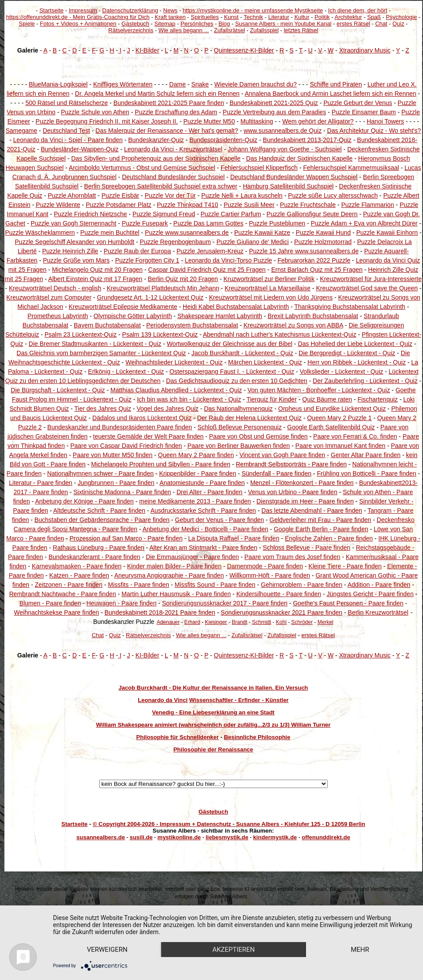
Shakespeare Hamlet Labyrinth (220, 316)
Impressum (83, 10)
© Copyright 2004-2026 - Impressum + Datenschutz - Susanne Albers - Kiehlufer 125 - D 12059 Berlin (229, 824)
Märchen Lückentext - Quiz (265, 362)
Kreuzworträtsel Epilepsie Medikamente (123, 307)
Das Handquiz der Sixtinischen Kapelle (299, 158)
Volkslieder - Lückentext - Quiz (342, 372)
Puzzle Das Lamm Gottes (209, 223)
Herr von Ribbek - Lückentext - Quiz (357, 362)
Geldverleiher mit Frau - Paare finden (320, 520)
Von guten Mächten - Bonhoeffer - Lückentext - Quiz (319, 390)
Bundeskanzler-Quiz (156, 140)
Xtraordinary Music (365, 50)
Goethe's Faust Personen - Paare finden (348, 603)
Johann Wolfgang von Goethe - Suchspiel (285, 149)
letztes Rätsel (301, 30)
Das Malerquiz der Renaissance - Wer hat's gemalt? (167, 131)
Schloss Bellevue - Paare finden (306, 548)
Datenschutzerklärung (130, 10)
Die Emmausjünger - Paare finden (192, 557)
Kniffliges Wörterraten (123, 84)
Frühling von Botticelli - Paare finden (367, 473)
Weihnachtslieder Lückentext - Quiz (174, 362)
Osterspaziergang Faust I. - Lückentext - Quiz (232, 372)
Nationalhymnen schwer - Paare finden (100, 473)
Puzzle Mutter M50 (209, 121)
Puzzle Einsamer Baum (364, 112)
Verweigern (107, 950)
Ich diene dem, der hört (358, 10)
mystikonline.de (179, 837)
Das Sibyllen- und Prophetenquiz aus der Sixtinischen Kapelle (156, 158)
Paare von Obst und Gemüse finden (259, 436)
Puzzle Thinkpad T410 (187, 205)
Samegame (22, 131)
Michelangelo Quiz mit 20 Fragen (97, 270)
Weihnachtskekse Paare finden (57, 612)
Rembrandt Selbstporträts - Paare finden (291, 464)
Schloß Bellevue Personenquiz (240, 427)
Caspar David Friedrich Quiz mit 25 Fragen (207, 270)
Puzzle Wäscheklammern (40, 233)
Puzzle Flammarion (368, 205)
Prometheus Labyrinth (58, 316)
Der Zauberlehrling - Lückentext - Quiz (365, 381)
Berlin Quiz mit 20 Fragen (183, 279)
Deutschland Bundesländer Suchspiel (173, 177)
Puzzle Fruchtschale (308, 205)
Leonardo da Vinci (162, 700)
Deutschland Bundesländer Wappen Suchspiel (294, 177)
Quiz (398, 24)
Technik (253, 17)
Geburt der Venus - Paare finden (219, 520)
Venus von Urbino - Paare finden (293, 492)
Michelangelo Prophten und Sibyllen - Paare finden (161, 464)
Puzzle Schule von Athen (95, 112)
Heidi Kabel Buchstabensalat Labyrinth (236, 307)
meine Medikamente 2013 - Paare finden (195, 501)
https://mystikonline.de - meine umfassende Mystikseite (253, 10)
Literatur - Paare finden (40, 483)
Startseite (51, 10)
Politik (322, 17)
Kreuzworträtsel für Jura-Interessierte (371, 279)
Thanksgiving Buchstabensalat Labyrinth (350, 307)
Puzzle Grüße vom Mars (76, 260)
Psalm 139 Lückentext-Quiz (160, 334)
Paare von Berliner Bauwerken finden (238, 446)
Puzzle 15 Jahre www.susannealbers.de (304, 251)
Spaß (374, 17)
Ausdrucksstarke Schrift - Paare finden (203, 511)
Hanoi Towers (385, 121)
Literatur (279, 17)
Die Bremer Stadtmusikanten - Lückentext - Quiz (95, 344)
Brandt (240, 622)
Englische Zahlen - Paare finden (329, 538)
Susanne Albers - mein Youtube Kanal (283, 24)
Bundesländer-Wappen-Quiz (79, 149)
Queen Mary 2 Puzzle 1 (339, 418)
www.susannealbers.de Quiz (283, 131)
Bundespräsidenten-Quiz (223, 140)
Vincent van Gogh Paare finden (282, 455)
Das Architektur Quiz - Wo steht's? (374, 131)
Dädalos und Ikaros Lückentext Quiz (142, 418)
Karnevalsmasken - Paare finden (77, 566)
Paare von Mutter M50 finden (113, 455)
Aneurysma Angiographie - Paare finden (169, 575)
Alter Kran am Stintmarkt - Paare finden (203, 548)
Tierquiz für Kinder (272, 399)
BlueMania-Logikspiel (58, 84)
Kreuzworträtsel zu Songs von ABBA (294, 325)
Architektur (348, 17)
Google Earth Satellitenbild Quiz (331, 427)
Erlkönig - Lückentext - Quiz (126, 372)
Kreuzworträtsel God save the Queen (367, 288)
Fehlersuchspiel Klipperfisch (259, 168)
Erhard (192, 622)
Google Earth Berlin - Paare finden (321, 529)
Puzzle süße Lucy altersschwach (333, 195)
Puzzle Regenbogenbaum (176, 242)
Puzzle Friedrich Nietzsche (91, 214)
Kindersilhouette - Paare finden (279, 594)
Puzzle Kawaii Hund (323, 233)
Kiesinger (216, 622)
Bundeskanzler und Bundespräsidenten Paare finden (120, 427)
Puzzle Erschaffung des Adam (176, 112)
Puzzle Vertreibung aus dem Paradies (274, 112)
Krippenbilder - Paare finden (197, 473)
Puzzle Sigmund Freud (164, 214)
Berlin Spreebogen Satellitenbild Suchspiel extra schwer (161, 186)
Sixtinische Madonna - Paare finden (122, 492)
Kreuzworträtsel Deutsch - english (55, 288)
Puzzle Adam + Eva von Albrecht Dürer (364, 223)
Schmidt (262, 622)
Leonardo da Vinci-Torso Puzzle (228, 260)
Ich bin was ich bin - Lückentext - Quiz (189, 399)
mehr (360, 950)
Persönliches (197, 24)
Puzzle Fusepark (145, 223)
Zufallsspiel (264, 30)
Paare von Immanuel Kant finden (340, 446)
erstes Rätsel (353, 24)
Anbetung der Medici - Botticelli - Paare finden (206, 529)
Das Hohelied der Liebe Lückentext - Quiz (355, 344)
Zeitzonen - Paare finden (69, 585)
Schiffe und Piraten (336, 84)
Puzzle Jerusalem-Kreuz (210, 251)
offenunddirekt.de (326, 837)
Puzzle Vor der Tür (170, 195)
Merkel (325, 622)
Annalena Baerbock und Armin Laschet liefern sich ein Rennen (330, 94)
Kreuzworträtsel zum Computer (49, 297)
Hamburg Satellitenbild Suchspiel (288, 186)
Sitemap (165, 24)
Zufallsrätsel (229, 30)
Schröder (302, 622)
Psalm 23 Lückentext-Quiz (81, 334)
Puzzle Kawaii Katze (262, 233)
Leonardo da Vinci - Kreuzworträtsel (173, 149)
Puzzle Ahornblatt (72, 195)
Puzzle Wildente (58, 205)
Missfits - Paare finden (139, 585)
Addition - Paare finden (379, 585)
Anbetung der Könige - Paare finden (84, 501)
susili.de (141, 837)
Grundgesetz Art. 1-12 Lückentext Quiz (150, 297)
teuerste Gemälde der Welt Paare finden (148, 436)
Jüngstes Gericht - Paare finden (370, 594)
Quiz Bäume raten (327, 399)
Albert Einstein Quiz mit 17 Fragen (95, 279)
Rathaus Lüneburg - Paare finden (99, 548)
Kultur (302, 17)
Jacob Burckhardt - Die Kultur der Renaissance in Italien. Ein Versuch (213, 688)
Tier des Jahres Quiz (103, 409)
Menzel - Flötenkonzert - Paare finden (302, 483)
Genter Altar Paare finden (366, 455)
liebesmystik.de (227, 837)
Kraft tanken (170, 17)
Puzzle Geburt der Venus (358, 103)
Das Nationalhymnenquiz (238, 409)
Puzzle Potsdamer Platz (119, 205)
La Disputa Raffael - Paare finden (234, 538)
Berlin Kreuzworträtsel (378, 612)
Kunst (231, 17)
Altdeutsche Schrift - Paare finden (99, 511)
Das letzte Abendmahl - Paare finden (312, 511)
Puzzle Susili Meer (249, 205)
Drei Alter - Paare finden (210, 492)
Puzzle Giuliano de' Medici (253, 242)
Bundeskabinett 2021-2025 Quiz (274, 103)
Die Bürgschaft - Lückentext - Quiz (58, 390)
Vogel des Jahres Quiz (167, 409)
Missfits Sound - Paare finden (215, 585)
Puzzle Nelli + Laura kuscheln (242, 195)
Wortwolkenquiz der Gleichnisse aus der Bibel (230, 344)
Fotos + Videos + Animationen (78, 24)
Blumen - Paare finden (50, 603)
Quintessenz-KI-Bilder (244, 50)
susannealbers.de (101, 837)
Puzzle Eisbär (121, 195)
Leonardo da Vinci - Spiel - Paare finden (68, 140)
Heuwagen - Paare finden (122, 603)
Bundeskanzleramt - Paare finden (94, 557)
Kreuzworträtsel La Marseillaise (268, 288)
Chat (381, 24)
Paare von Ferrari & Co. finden (355, 436)
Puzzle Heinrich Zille (70, 251)
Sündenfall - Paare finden (276, 473)
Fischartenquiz (378, 399)
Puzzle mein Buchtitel (110, 233)
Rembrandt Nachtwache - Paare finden (63, 594)
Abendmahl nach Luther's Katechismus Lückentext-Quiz (279, 334)
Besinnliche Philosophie (257, 737)
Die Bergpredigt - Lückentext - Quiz (347, 353)
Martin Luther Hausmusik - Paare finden (176, 594)
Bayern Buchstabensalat (107, 325)
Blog (224, 24)
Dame (177, 84)
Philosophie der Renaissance (213, 749)
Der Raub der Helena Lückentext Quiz (249, 418)
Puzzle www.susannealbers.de (187, 233)
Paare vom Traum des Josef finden (292, 557)
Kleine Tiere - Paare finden (345, 566)
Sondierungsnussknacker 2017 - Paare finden (225, 603)
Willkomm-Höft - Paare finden (270, 575)
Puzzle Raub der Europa (138, 251)
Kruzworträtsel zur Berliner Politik (269, 279)
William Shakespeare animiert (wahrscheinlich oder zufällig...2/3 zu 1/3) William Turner (213, 725)
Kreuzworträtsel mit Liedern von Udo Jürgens (271, 297)
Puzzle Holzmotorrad (323, 242)
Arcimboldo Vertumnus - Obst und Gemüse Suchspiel (142, 168)
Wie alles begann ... (184, 30)
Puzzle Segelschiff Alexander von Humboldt (75, 242)
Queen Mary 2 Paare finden (196, 455)
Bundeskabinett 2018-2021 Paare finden (160, 612)
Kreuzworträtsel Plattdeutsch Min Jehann (163, 288)
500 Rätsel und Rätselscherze (67, 103)
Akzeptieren (234, 950)
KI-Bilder (147, 50)
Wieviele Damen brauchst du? (255, 84)
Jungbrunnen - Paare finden (116, 483)
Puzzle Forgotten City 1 (147, 260)
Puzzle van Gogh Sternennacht (74, 223)
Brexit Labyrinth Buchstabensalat (313, 316)
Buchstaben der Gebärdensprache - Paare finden (102, 520)
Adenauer (168, 622)
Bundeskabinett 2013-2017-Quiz (307, 140)
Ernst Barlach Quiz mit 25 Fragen (317, 270)
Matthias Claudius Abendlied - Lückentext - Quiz (176, 390)
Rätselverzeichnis (131, 30)
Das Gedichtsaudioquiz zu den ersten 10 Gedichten (237, 381)
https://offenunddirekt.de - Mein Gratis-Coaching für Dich (78, 17)
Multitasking (257, 121)
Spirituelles (205, 17)
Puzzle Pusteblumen (277, 223)
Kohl (281, 622)
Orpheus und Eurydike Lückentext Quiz (332, 409)
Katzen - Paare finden (79, 575)
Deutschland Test (66, 131)
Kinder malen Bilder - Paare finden (174, 566)
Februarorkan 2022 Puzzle (314, 260)
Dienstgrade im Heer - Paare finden (305, 501)
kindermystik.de (275, 837)
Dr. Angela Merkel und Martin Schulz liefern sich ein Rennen (157, 94)
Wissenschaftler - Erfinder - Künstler (239, 700)
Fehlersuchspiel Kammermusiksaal (351, 168)
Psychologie (401, 17)
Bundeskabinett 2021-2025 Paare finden (169, 103)
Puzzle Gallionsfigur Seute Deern (312, 214)
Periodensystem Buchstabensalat (192, 325)
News (171, 10)
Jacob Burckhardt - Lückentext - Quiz (242, 353)
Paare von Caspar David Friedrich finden (126, 446)
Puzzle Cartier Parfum (231, 214)
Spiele (27, 24)
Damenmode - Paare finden (265, 566)
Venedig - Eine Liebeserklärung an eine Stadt (213, 712)
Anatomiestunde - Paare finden (202, 483)
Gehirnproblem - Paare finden (302, 585)
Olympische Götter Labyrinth (133, 316)
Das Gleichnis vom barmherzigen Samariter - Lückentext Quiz (102, 353)
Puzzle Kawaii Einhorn (387, 233)
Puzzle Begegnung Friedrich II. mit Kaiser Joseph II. (107, 121)
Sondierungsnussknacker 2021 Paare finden (282, 612)
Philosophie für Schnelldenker (178, 737)
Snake (200, 84)
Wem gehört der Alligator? (318, 121)
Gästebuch (135, 24)
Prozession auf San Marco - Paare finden (126, 538)
